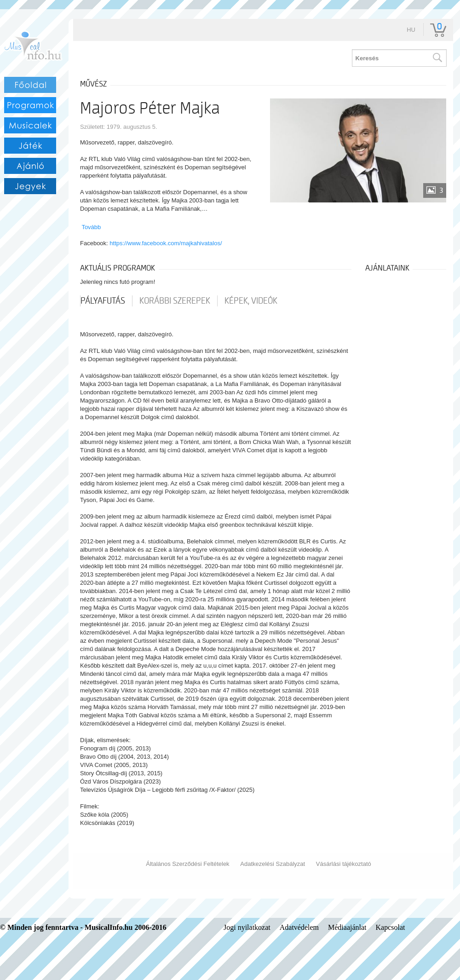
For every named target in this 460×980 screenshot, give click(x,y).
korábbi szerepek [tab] (175, 301)
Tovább (91, 227)
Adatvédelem (299, 927)
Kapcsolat (391, 927)
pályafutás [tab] (103, 301)
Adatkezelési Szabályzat (273, 864)
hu (411, 30)
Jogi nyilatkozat (247, 927)
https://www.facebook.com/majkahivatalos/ (166, 243)
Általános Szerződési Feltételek (187, 864)
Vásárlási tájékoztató (344, 864)
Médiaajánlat (347, 927)
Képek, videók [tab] (251, 301)
